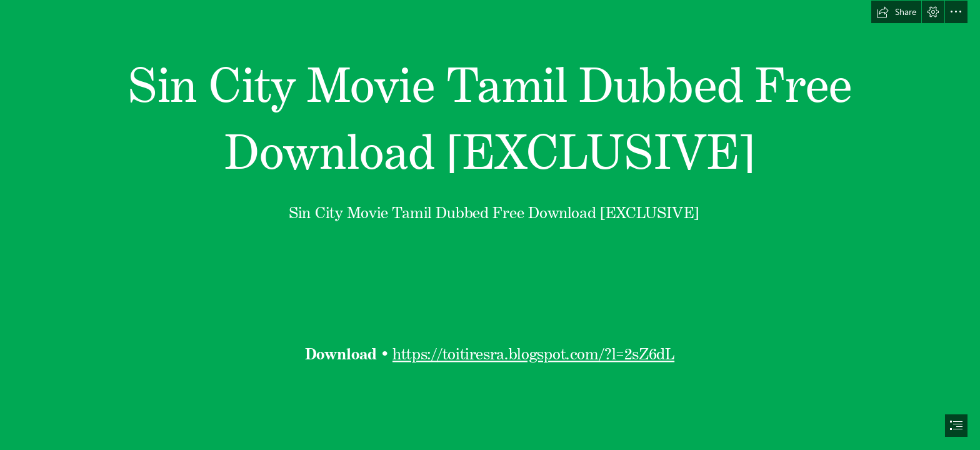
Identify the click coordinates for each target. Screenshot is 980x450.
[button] (896, 12)
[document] (490, 225)
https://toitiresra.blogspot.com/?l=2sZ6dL (533, 351)
